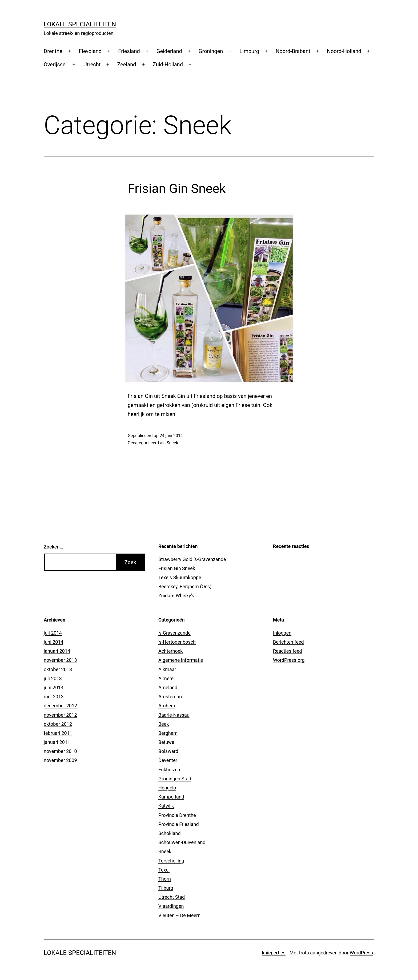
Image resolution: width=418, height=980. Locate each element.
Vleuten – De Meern (179, 915)
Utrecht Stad (172, 897)
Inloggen (282, 633)
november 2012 (60, 715)
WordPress (361, 953)
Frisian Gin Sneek (177, 189)
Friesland (129, 51)
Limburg (249, 51)
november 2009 (60, 760)
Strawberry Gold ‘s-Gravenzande (192, 559)
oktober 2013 (58, 669)
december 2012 (60, 706)
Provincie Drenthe (177, 815)
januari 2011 (57, 742)
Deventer (168, 760)
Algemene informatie (181, 660)
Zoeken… (53, 547)
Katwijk (166, 806)
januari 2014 (57, 651)
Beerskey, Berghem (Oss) (185, 586)
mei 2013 (54, 697)
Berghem (168, 733)
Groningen (211, 51)
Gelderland (169, 51)
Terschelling (171, 861)
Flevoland (90, 51)
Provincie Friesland (179, 824)
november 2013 (60, 660)
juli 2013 (53, 678)
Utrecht (92, 64)
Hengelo (167, 788)
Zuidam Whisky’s (176, 596)
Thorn (165, 879)
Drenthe (53, 51)
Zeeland (127, 64)
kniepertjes (274, 953)
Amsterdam (171, 697)
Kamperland (171, 797)
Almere (166, 678)
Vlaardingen (171, 906)
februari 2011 (58, 733)
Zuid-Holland (168, 64)
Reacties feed (288, 651)
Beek (164, 724)
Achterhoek (170, 651)
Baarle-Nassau (174, 715)
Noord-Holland (344, 51)
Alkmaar (167, 669)
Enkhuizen (169, 770)
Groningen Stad (175, 779)
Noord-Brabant (293, 51)
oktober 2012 (58, 724)
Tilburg (166, 888)
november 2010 (60, 751)
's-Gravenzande (174, 633)
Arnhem (167, 706)
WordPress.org (289, 660)
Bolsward (168, 751)
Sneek (172, 443)
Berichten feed (288, 642)
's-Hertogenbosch (177, 642)
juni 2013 (53, 687)
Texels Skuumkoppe (180, 577)
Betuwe (166, 742)
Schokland (170, 833)
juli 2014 (53, 633)
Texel (164, 870)
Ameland (168, 687)
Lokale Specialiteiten (80, 24)
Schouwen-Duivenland (182, 842)
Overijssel (55, 64)
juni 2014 (53, 642)
